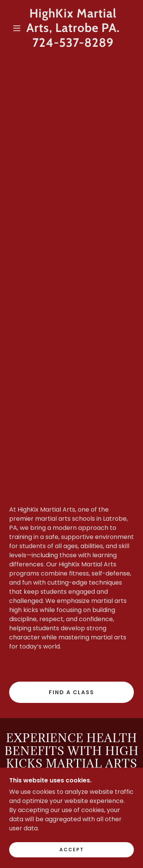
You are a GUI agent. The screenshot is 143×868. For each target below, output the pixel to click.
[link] (73, 28)
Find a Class (71, 692)
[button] (17, 28)
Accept (72, 850)
